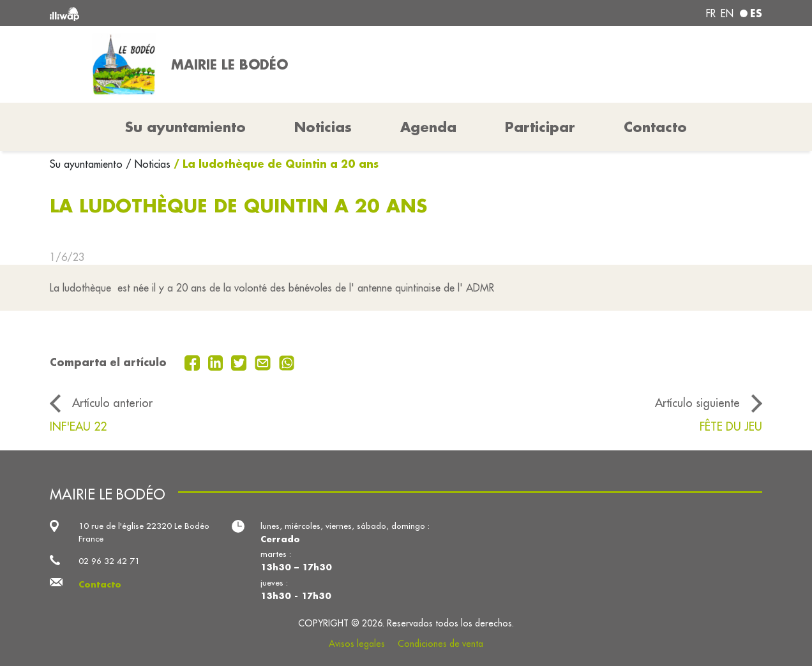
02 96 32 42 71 (109, 561)
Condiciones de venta (440, 644)
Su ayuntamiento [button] (185, 127)
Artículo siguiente (697, 403)
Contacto (655, 127)
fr (711, 13)
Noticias (323, 127)
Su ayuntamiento (88, 164)
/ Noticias (148, 164)
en (727, 13)
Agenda (428, 127)
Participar (540, 127)
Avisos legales (357, 644)
